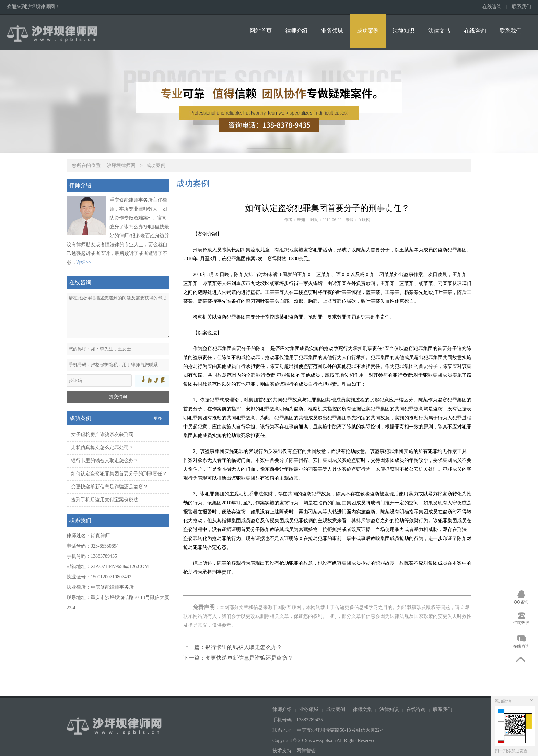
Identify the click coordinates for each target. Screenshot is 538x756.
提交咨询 (118, 397)
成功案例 (368, 31)
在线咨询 (492, 7)
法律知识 (403, 31)
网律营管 (306, 751)
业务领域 (332, 31)
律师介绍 (296, 31)
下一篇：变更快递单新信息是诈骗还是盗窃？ (238, 658)
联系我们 (522, 7)
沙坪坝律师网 (121, 165)
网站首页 (261, 31)
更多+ (159, 418)
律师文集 (362, 710)
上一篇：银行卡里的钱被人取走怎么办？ (233, 647)
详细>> (84, 262)
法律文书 (439, 31)
